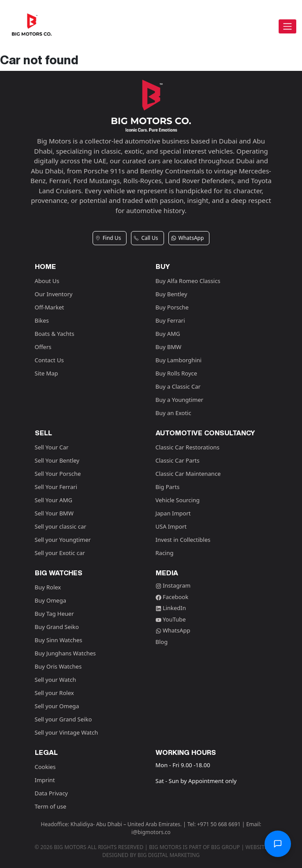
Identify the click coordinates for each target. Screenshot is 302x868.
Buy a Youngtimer (180, 400)
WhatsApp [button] (188, 238)
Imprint (45, 780)
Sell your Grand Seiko (63, 719)
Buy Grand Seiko (57, 627)
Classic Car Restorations (188, 447)
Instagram (173, 585)
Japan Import (173, 513)
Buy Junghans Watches (65, 653)
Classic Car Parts (178, 460)
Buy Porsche (172, 307)
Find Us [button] (108, 238)
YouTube (171, 619)
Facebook (172, 597)
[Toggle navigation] (287, 26)
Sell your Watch (56, 680)
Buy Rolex (48, 587)
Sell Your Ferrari (56, 487)
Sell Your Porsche (58, 474)
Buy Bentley (172, 294)
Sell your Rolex (54, 693)
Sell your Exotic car (60, 553)
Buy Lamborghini (179, 360)
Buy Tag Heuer (54, 614)
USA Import (171, 526)
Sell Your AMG (54, 500)
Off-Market (50, 307)
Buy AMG (168, 334)
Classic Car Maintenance (188, 474)
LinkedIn (171, 608)
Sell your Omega (57, 706)
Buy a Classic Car (178, 386)
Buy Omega (50, 600)
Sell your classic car (61, 526)
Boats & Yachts (55, 334)
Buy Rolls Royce (177, 373)
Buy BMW (169, 347)
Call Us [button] (146, 238)
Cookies (45, 767)
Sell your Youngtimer (63, 540)
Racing (165, 553)
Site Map (47, 373)
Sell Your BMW (54, 513)
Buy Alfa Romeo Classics (188, 281)
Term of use (51, 806)
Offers (43, 347)
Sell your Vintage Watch (67, 732)
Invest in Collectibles (183, 540)
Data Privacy (52, 793)
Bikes (42, 320)
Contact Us (49, 360)
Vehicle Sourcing (178, 500)
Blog (162, 642)
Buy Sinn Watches (59, 640)
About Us (47, 281)
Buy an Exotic (173, 413)
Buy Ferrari (170, 320)
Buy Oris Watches (58, 666)
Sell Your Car (52, 447)
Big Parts (168, 487)
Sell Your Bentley (57, 460)
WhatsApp (173, 630)
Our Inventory (54, 294)
